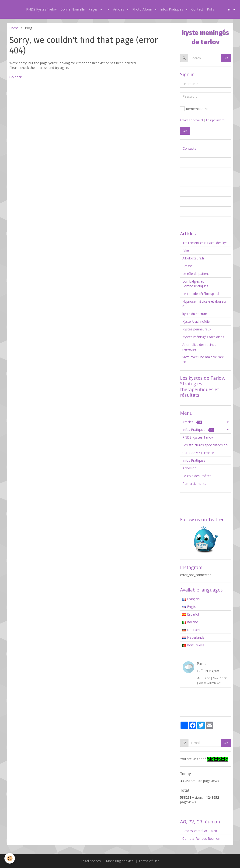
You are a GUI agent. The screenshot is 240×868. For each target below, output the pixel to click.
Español (191, 614)
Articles (119, 9)
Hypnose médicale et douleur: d (205, 304)
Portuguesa (193, 645)
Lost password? (216, 120)
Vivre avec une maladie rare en (203, 359)
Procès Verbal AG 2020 (200, 831)
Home (14, 28)
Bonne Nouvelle (73, 9)
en (230, 9)
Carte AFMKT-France (198, 453)
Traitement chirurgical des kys (205, 243)
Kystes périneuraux (197, 329)
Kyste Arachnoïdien (197, 321)
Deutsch (191, 630)
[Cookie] (10, 858)
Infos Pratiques (172, 9)
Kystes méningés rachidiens (203, 337)
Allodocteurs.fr (193, 258)
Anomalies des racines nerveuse (199, 347)
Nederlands (193, 637)
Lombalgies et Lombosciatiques (195, 284)
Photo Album (143, 9)
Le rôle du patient (196, 274)
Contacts (189, 148)
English (190, 607)
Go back (16, 77)
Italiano (190, 622)
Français (191, 599)
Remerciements (194, 484)
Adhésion (189, 468)
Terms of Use (149, 861)
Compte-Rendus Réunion (201, 838)
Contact (197, 9)
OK (226, 58)
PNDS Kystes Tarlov (41, 9)
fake (186, 250)
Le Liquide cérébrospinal (201, 294)
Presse (188, 266)
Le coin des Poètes (197, 476)
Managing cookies (120, 861)
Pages (94, 9)
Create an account (192, 120)
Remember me (194, 109)
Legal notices (91, 861)
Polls (210, 9)
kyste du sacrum (195, 314)
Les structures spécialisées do (205, 445)
